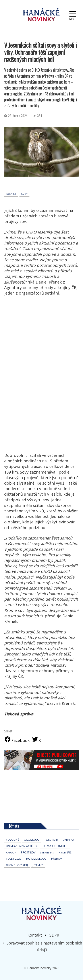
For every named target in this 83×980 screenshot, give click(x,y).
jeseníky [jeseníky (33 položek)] (38, 865)
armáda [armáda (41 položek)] (11, 852)
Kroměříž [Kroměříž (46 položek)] (65, 852)
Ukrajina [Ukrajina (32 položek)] (68, 840)
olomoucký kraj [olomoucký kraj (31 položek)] (17, 865)
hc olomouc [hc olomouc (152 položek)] (36, 859)
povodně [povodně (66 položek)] (13, 840)
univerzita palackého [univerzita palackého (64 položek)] (21, 846)
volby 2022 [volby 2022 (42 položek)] (14, 859)
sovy (24, 194)
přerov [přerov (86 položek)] (57, 859)
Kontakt (35, 935)
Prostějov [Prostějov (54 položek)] (28, 852)
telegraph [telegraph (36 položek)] (51, 840)
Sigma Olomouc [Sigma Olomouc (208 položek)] (55, 846)
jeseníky (11, 194)
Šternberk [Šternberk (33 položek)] (47, 852)
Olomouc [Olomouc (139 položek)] (32, 840)
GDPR (54, 935)
